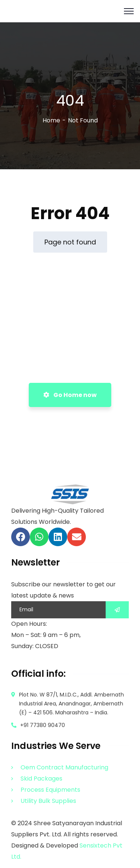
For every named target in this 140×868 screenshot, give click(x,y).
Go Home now (70, 395)
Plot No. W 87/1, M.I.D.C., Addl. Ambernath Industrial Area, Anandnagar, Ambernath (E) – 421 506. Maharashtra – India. (71, 704)
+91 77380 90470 (43, 725)
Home (51, 120)
